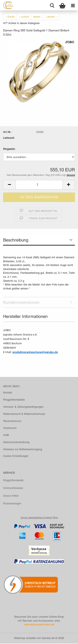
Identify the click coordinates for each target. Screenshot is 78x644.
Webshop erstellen (25, 638)
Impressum (10, 428)
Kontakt (8, 393)
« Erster (10, 17)
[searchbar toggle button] (52, 5)
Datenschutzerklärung (16, 442)
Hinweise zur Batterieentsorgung (23, 449)
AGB (6, 435)
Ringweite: (9, 149)
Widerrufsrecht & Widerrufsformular (24, 414)
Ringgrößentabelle (14, 400)
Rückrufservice (12, 421)
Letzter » (52, 17)
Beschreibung (16, 240)
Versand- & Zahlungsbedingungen (23, 407)
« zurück (24, 17)
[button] (9, 185)
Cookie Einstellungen (16, 456)
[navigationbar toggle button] (73, 5)
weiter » (38, 17)
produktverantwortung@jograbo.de (35, 352)
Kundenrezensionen (21, 302)
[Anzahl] (39, 185)
